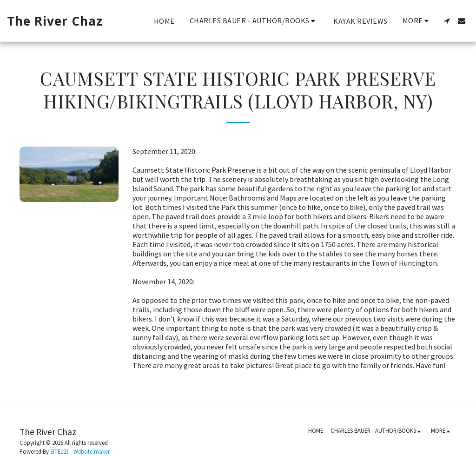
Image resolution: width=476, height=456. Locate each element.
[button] (254, 21)
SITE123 (59, 451)
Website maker (92, 451)
